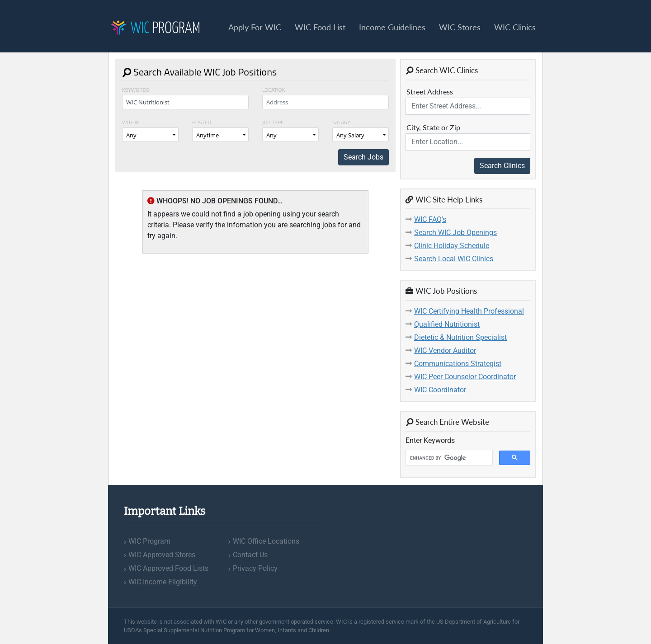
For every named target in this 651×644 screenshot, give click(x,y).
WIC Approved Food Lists (168, 568)
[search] (448, 458)
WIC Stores (460, 27)
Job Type (273, 122)
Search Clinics (502, 166)
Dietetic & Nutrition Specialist (460, 337)
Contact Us (250, 555)
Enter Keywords (430, 440)
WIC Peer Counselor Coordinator (465, 377)
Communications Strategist (458, 364)
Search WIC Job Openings (455, 233)
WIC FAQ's (430, 219)
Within (131, 122)
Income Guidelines (392, 27)
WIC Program (149, 541)
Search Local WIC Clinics (454, 259)
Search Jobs (363, 157)
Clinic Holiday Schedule (452, 246)
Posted (202, 122)
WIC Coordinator (440, 390)
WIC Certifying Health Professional (469, 311)
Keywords (136, 90)
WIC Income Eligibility (163, 582)
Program (156, 29)
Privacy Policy (255, 568)
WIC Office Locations (266, 541)
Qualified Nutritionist (447, 324)
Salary (341, 122)
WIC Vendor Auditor (445, 350)
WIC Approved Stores (162, 555)
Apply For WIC (255, 27)
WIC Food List (320, 27)
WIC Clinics (515, 27)
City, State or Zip (433, 127)
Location (274, 90)
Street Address (430, 92)
